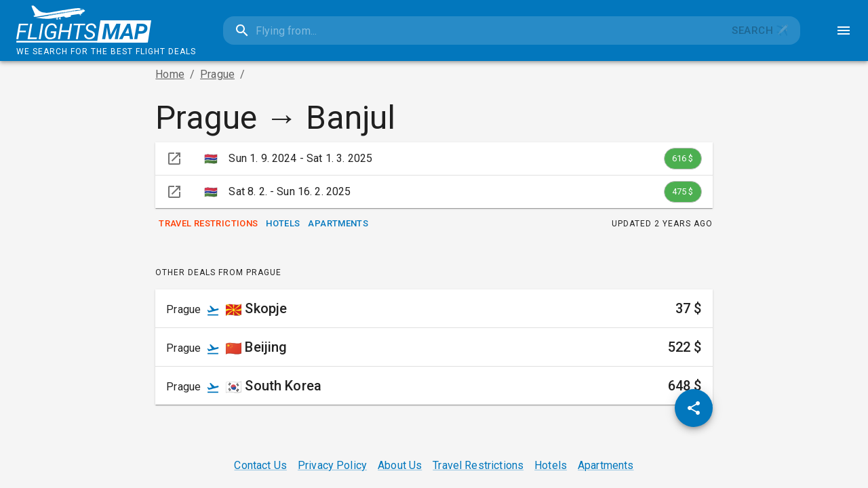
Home (170, 74)
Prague (217, 74)
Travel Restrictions (208, 224)
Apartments (338, 224)
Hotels (283, 224)
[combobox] (472, 30)
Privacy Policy (332, 465)
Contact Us (260, 465)
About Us (400, 465)
